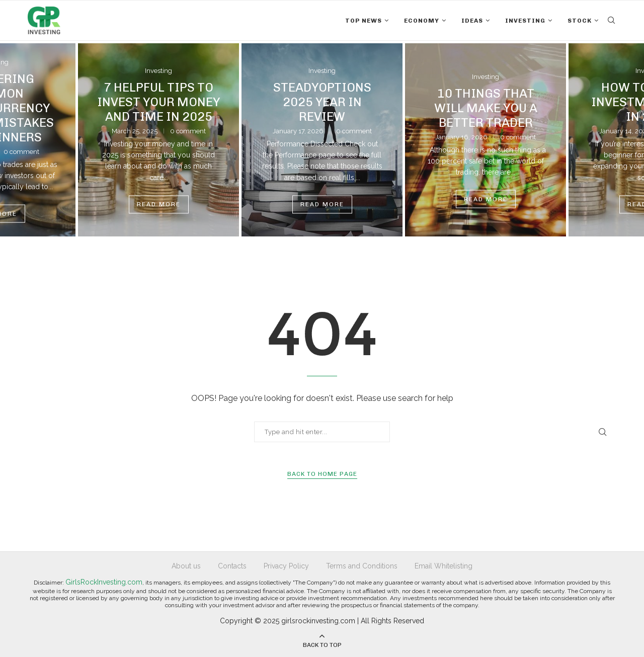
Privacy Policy (286, 566)
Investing (525, 21)
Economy (422, 21)
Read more (159, 205)
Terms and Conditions (362, 566)
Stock (580, 21)
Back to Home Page (322, 474)
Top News (364, 21)
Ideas (472, 21)
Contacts (232, 566)
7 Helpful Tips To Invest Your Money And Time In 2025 (158, 102)
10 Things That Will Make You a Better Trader (486, 107)
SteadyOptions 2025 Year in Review (322, 102)
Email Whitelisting (444, 566)
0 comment (21, 151)
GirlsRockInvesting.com (104, 582)
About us (186, 566)
